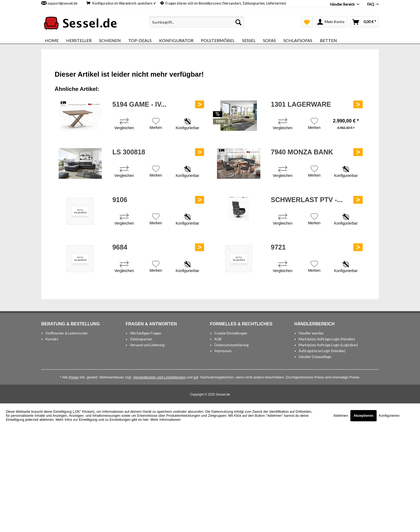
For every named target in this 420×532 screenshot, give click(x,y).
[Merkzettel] (307, 22)
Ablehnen (341, 416)
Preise (74, 377)
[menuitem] (197, 22)
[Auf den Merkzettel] (156, 124)
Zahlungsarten (141, 339)
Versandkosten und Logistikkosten (159, 377)
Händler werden (311, 333)
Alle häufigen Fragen (146, 333)
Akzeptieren (363, 416)
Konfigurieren (389, 416)
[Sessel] (249, 40)
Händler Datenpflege (315, 357)
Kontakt (52, 339)
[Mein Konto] (331, 22)
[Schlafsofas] (298, 40)
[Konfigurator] (176, 40)
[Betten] (328, 40)
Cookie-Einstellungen (231, 333)
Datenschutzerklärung (231, 345)
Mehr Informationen (166, 420)
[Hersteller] (79, 40)
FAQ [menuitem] (371, 4)
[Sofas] (269, 40)
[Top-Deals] (140, 40)
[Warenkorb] (364, 22)
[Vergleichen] (124, 124)
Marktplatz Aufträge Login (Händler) (327, 339)
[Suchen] (238, 22)
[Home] (52, 40)
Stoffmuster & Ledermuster (67, 333)
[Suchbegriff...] (197, 22)
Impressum (223, 351)
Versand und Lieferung (147, 345)
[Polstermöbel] (218, 40)
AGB (218, 339)
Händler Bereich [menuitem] (343, 4)
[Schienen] (110, 40)
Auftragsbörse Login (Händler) (322, 351)
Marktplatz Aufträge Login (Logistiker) (328, 345)
